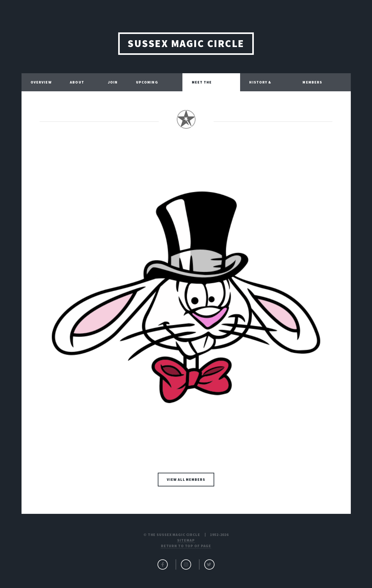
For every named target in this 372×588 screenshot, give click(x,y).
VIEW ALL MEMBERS (186, 479)
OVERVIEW (41, 82)
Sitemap (186, 540)
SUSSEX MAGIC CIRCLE (186, 43)
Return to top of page (186, 546)
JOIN (113, 82)
